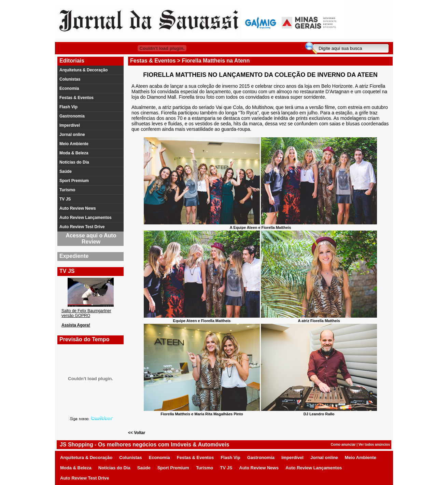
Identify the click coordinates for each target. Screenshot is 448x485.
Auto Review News (78, 208)
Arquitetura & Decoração (83, 70)
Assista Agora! (76, 325)
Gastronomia (72, 116)
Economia (69, 88)
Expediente (74, 256)
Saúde (66, 171)
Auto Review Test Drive (82, 227)
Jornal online (72, 135)
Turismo (67, 190)
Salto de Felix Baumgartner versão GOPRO (86, 313)
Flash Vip (68, 107)
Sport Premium (74, 181)
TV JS (65, 199)
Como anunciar (343, 445)
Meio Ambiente (74, 144)
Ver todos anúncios (374, 445)
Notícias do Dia (74, 162)
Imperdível (70, 125)
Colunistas (70, 79)
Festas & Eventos (76, 98)
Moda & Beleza (74, 153)
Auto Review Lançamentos (86, 218)
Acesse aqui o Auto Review (91, 239)
